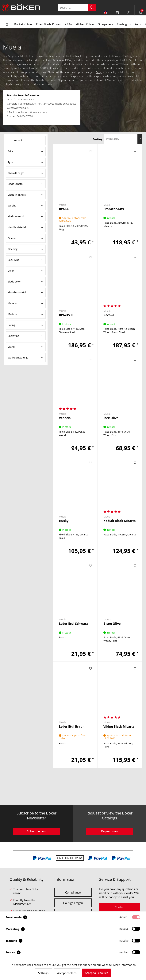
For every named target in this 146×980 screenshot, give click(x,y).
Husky (64, 521)
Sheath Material (17, 292)
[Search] (92, 7)
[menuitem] (117, 13)
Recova (109, 315)
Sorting (98, 139)
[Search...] (77, 7)
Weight (12, 206)
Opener (12, 238)
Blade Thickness (17, 195)
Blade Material (16, 216)
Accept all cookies (96, 973)
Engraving (13, 336)
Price (11, 151)
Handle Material (17, 227)
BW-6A (64, 209)
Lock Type (13, 260)
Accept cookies (67, 973)
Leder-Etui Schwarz (73, 624)
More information (125, 965)
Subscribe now (37, 831)
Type (11, 162)
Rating (11, 325)
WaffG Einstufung (18, 358)
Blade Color (14, 282)
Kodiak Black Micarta (120, 521)
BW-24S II (66, 315)
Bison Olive (112, 624)
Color (11, 271)
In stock (18, 140)
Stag (99, 72)
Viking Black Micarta (119, 727)
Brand (11, 347)
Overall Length (16, 173)
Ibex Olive (111, 418)
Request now (110, 831)
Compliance (73, 892)
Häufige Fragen (73, 903)
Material (12, 303)
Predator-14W (114, 209)
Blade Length (15, 184)
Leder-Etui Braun (72, 727)
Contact (120, 907)
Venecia (65, 418)
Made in (12, 314)
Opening (13, 249)
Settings (43, 973)
